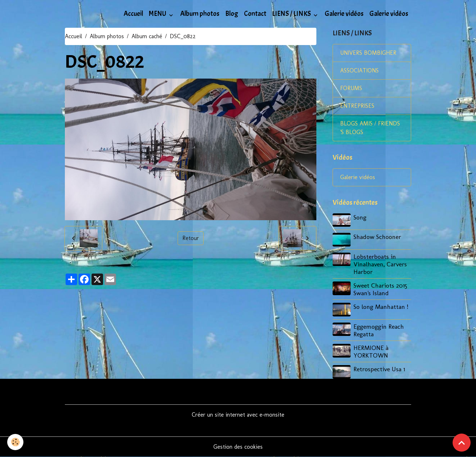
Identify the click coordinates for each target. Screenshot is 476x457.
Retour (191, 238)
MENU (158, 14)
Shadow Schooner (377, 237)
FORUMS (351, 88)
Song (360, 217)
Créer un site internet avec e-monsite (238, 415)
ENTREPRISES (357, 106)
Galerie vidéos (344, 14)
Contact (255, 14)
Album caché (147, 36)
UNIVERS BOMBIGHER (368, 53)
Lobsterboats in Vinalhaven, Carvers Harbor (380, 264)
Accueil (133, 14)
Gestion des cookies (238, 447)
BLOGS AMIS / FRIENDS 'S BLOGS (370, 128)
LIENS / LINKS (292, 14)
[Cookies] (15, 442)
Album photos (200, 14)
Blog (232, 14)
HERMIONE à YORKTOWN (371, 351)
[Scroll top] (462, 443)
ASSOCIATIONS (359, 70)
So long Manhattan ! (381, 307)
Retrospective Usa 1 (379, 369)
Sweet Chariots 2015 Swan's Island (380, 289)
